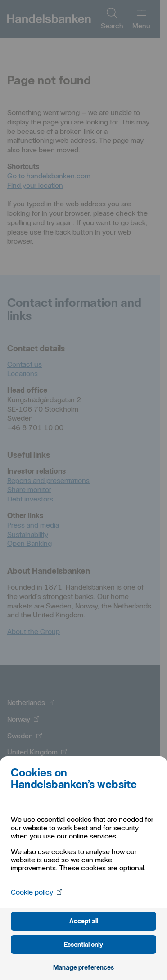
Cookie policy (36, 892)
